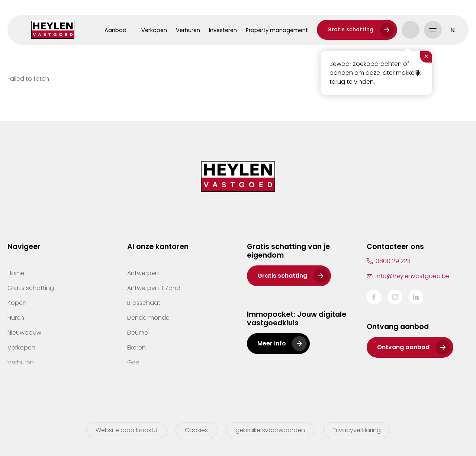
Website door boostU (126, 430)
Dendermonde (148, 318)
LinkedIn (416, 297)
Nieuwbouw (24, 333)
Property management (277, 30)
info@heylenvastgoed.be (413, 276)
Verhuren (188, 30)
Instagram (395, 297)
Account (411, 30)
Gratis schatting (350, 29)
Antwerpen (143, 273)
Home (16, 273)
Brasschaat (144, 303)
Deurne (138, 333)
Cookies (196, 430)
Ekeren (136, 347)
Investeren (223, 30)
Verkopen (154, 30)
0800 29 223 (393, 261)
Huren (16, 318)
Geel (134, 362)
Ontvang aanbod (403, 347)
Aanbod (115, 30)
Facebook (374, 297)
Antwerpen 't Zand (154, 288)
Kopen (17, 303)
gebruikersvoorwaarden (270, 430)
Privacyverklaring (357, 430)
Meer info (272, 343)
